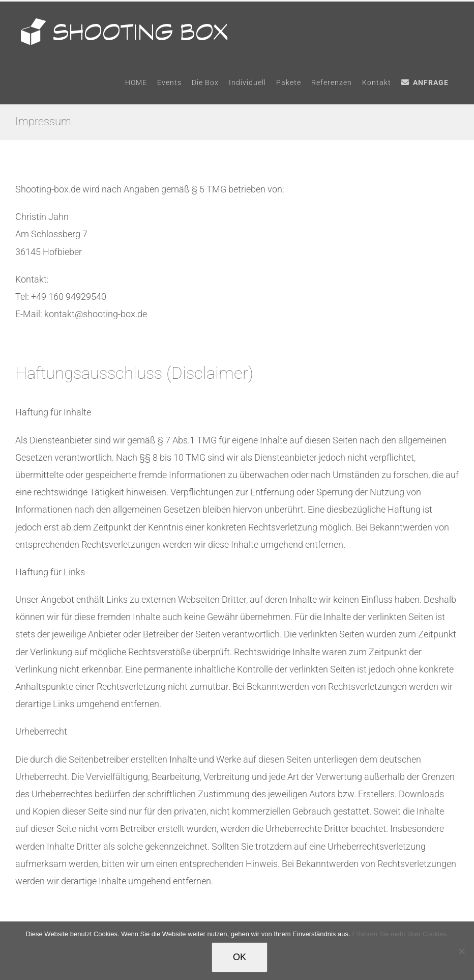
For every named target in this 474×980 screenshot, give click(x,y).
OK (240, 957)
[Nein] (461, 951)
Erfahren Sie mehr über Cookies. (400, 934)
